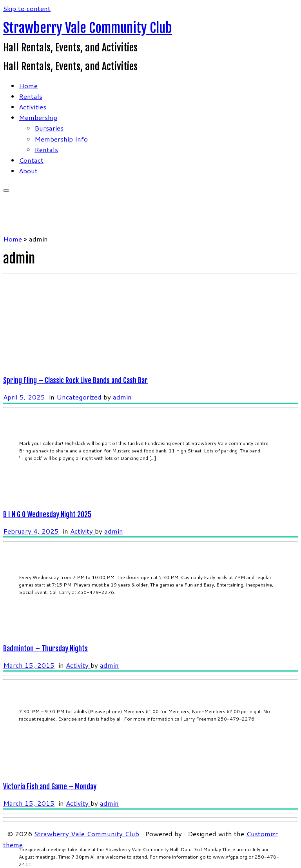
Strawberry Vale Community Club (88, 28)
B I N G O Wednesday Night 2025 (47, 514)
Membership (38, 117)
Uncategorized (80, 397)
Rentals (31, 96)
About (28, 171)
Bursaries (49, 128)
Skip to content (27, 8)
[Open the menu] (6, 191)
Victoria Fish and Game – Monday (50, 786)
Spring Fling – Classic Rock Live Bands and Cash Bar (75, 380)
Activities (33, 107)
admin (122, 397)
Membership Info (61, 139)
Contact (31, 160)
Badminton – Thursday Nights (45, 648)
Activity (83, 531)
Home (28, 85)
